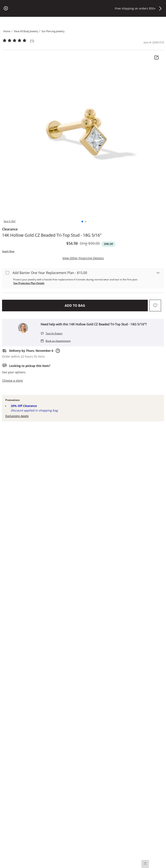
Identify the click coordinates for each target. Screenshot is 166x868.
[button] (160, 9)
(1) (32, 41)
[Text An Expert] (51, 333)
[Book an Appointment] (56, 341)
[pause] (6, 9)
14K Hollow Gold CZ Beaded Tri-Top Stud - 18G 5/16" (52, 235)
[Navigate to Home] (7, 31)
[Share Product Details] (156, 58)
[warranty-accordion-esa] (156, 271)
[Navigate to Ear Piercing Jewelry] (53, 31)
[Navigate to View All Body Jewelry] (26, 31)
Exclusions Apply (17, 416)
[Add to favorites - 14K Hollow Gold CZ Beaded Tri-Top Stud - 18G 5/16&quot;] (155, 306)
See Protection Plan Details (29, 283)
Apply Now (8, 251)
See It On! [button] (10, 221)
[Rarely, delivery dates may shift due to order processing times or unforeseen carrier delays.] (57, 351)
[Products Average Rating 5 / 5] (15, 41)
